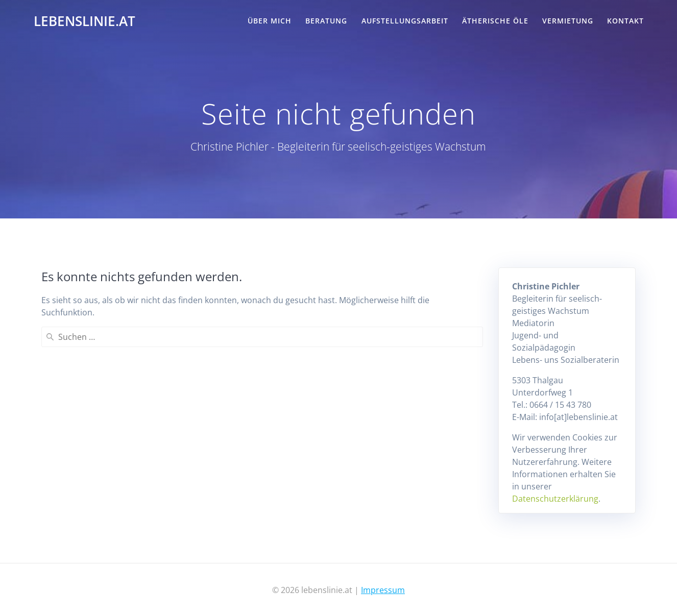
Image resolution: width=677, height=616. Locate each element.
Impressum (383, 590)
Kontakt (625, 21)
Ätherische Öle (495, 21)
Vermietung (568, 21)
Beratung (326, 21)
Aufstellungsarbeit (405, 21)
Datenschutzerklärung (555, 499)
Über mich (270, 21)
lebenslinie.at (84, 21)
